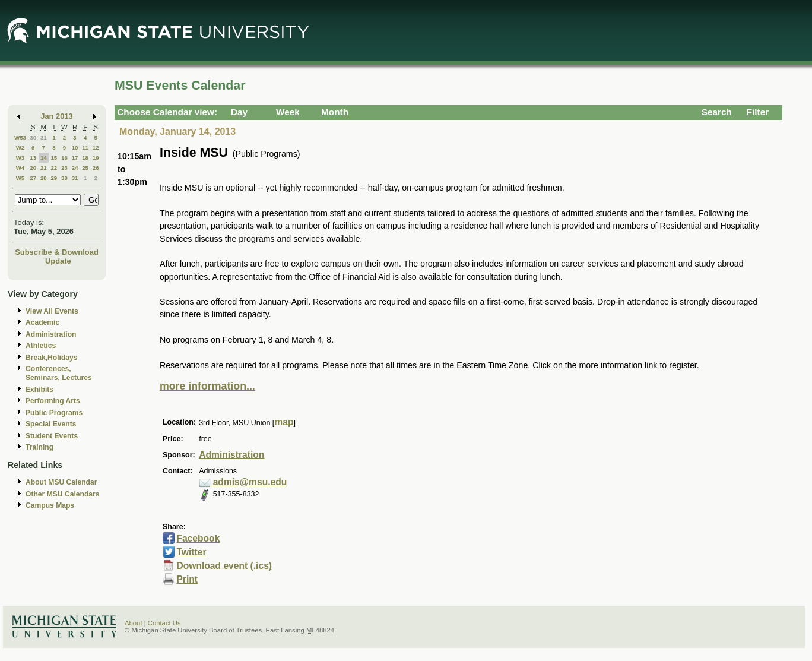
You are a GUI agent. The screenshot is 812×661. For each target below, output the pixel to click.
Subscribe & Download (57, 252)
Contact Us (164, 623)
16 (64, 158)
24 (75, 168)
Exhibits (39, 390)
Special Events (51, 424)
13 (33, 158)
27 (33, 178)
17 (75, 158)
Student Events (52, 436)
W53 (20, 137)
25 (85, 168)
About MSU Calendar (61, 482)
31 (44, 137)
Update (58, 261)
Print (187, 579)
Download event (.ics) (224, 566)
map (284, 422)
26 (96, 168)
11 (85, 148)
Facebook (198, 538)
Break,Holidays (52, 358)
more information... (207, 386)
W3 (20, 158)
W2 (20, 148)
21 (44, 168)
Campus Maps (50, 505)
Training (39, 447)
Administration (51, 334)
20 (33, 168)
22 (54, 168)
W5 (20, 178)
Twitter (191, 552)
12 (96, 148)
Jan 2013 (57, 116)
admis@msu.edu (250, 482)
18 (85, 158)
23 (64, 168)
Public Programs (54, 413)
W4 (20, 168)
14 (44, 158)
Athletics (41, 346)
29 (54, 178)
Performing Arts (53, 401)
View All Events (52, 311)
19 (96, 158)
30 (33, 137)
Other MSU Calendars (63, 494)
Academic (42, 322)
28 (44, 178)
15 (54, 158)
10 (75, 148)
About (134, 623)
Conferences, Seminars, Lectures (59, 373)
